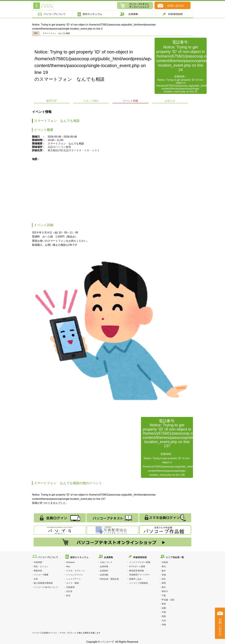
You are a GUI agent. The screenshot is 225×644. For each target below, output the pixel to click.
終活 (68, 596)
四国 (164, 616)
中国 (164, 612)
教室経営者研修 (136, 571)
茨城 (164, 575)
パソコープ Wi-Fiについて (46, 587)
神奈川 (165, 591)
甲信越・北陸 (168, 600)
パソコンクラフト (75, 575)
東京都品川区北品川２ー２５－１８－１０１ (74, 150)
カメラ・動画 (73, 583)
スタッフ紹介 (91, 101)
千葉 (164, 596)
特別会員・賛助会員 (109, 579)
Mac (68, 566)
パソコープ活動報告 (139, 583)
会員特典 (104, 566)
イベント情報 (130, 101)
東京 (164, 587)
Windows (70, 562)
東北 (164, 566)
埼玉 (164, 579)
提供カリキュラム (92, 14)
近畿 (164, 608)
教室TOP (52, 101)
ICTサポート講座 (137, 566)
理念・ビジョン (41, 566)
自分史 (69, 591)
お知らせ (170, 101)
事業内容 (38, 571)
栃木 (164, 571)
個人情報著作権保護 (43, 583)
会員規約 (104, 571)
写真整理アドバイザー (140, 575)
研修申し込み (135, 579)
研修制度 (173, 14)
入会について (106, 562)
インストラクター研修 (140, 562)
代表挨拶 (38, 562)
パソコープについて (52, 14)
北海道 (165, 562)
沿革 (36, 579)
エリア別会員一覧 (175, 557)
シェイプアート (74, 579)
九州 (164, 621)
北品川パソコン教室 (59, 147)
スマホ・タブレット (76, 571)
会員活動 (104, 575)
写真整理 (70, 587)
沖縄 (164, 625)
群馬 (164, 583)
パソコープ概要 (41, 575)
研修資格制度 (140, 557)
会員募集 (133, 14)
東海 (164, 604)
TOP (36, 33)
